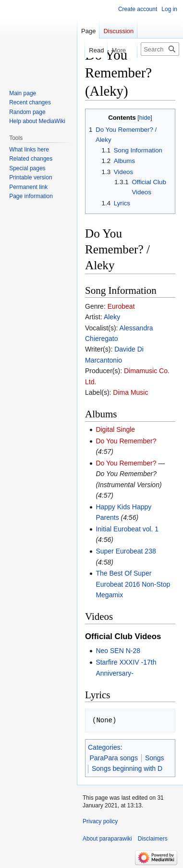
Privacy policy (100, 821)
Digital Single (115, 429)
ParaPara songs (114, 758)
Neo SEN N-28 (118, 651)
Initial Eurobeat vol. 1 (127, 529)
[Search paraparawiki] (160, 49)
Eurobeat (121, 306)
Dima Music (130, 392)
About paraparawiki (107, 839)
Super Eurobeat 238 (126, 551)
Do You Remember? (126, 441)
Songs (155, 758)
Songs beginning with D (127, 768)
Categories (104, 747)
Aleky (112, 317)
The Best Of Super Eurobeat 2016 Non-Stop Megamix (133, 584)
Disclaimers (153, 839)
